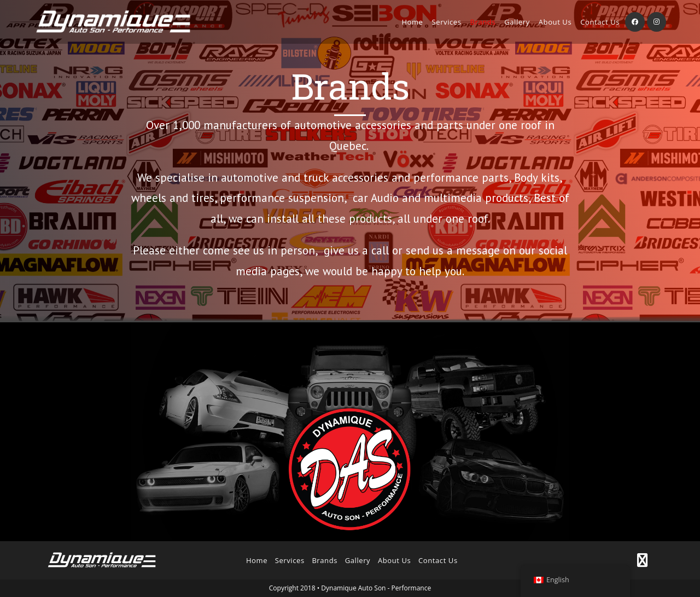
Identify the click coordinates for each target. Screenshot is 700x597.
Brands (325, 560)
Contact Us (438, 560)
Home (257, 560)
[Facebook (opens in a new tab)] (635, 22)
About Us (394, 560)
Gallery (358, 560)
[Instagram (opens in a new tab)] (657, 22)
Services (290, 560)
